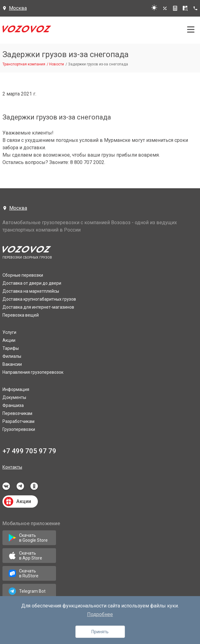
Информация (16, 389)
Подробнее (100, 614)
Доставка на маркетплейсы (31, 291)
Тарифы (11, 348)
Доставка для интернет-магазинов (38, 307)
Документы (14, 397)
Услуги (9, 332)
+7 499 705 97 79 (29, 451)
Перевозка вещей (21, 315)
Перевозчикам (17, 413)
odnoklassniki (34, 486)
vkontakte (6, 486)
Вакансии (12, 364)
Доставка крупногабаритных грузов (39, 299)
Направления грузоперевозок (33, 372)
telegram (20, 486)
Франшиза (13, 405)
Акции (9, 340)
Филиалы (12, 356)
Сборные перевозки (23, 275)
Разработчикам (18, 421)
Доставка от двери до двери (32, 283)
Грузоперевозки (19, 429)
